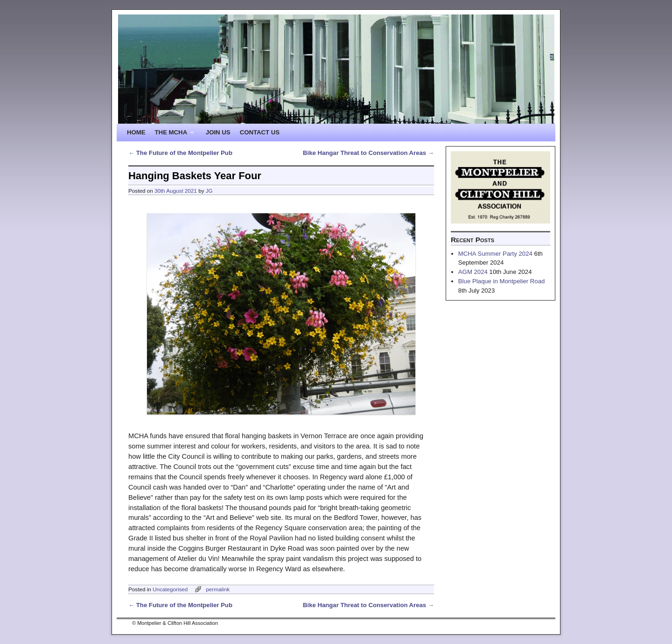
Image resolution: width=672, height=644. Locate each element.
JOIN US (218, 132)
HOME (136, 132)
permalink (218, 589)
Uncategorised (170, 589)
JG (209, 191)
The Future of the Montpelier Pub (180, 153)
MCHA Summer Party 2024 (495, 254)
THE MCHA (172, 135)
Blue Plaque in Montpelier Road (501, 281)
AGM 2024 (473, 272)
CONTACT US (260, 132)
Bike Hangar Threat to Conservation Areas (368, 153)
